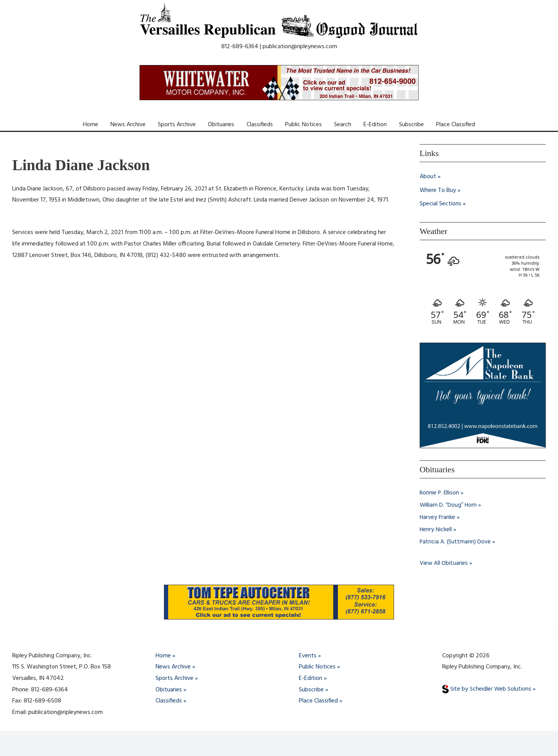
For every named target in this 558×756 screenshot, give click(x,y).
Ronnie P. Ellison (440, 493)
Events (308, 656)
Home (91, 125)
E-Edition (375, 125)
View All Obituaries (444, 563)
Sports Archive (177, 125)
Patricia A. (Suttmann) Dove (456, 542)
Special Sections (440, 204)
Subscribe (411, 125)
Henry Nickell (436, 530)
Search (343, 125)
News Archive (128, 125)
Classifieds (260, 125)
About (428, 177)
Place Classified (456, 125)
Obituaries (221, 125)
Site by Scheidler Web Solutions (487, 689)
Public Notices (303, 125)
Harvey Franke (438, 517)
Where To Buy (438, 190)
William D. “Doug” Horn (449, 505)
